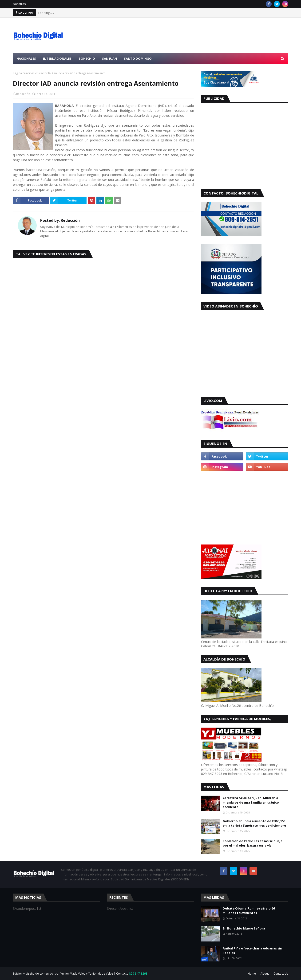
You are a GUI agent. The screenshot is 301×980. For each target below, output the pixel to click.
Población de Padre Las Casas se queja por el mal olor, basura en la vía (253, 843)
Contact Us (281, 974)
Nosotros (19, 4)
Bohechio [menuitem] (87, 58)
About (265, 974)
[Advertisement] (202, 35)
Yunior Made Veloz (101, 974)
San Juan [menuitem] (109, 58)
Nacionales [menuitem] (26, 58)
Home (252, 974)
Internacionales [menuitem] (57, 58)
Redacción (23, 94)
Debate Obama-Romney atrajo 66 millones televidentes (249, 911)
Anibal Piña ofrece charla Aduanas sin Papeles (252, 951)
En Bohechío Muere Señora (244, 928)
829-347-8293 (138, 974)
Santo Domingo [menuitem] (138, 58)
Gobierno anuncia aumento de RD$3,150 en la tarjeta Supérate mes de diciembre (254, 823)
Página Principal (24, 73)
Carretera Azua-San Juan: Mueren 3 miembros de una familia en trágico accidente (251, 802)
